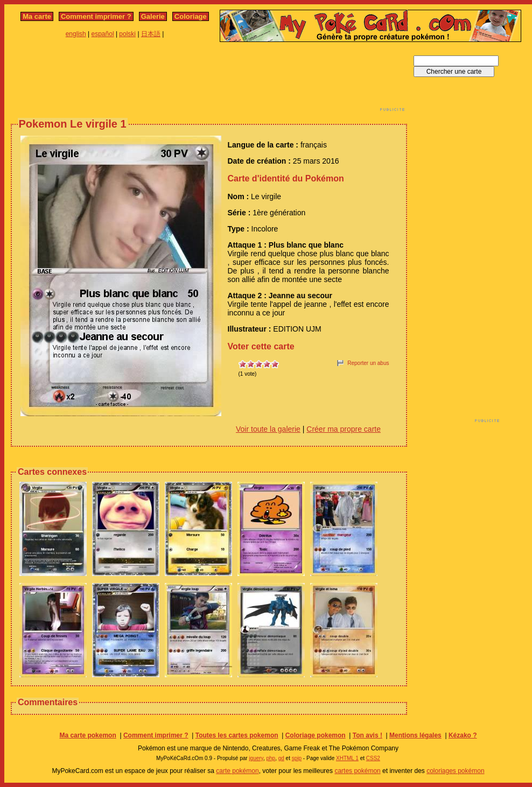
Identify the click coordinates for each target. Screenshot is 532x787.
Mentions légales (415, 735)
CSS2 (373, 758)
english (76, 34)
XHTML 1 (347, 758)
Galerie (153, 16)
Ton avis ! (367, 735)
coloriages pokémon (455, 771)
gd (281, 758)
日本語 (151, 34)
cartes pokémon (357, 771)
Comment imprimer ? (96, 16)
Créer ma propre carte (344, 429)
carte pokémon (237, 771)
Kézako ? (463, 735)
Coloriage (191, 16)
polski (127, 34)
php (271, 758)
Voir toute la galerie (268, 429)
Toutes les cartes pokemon (237, 735)
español (103, 34)
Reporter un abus (368, 363)
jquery (256, 758)
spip (297, 758)
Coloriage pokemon (316, 735)
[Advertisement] (209, 80)
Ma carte (37, 16)
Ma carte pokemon (87, 735)
